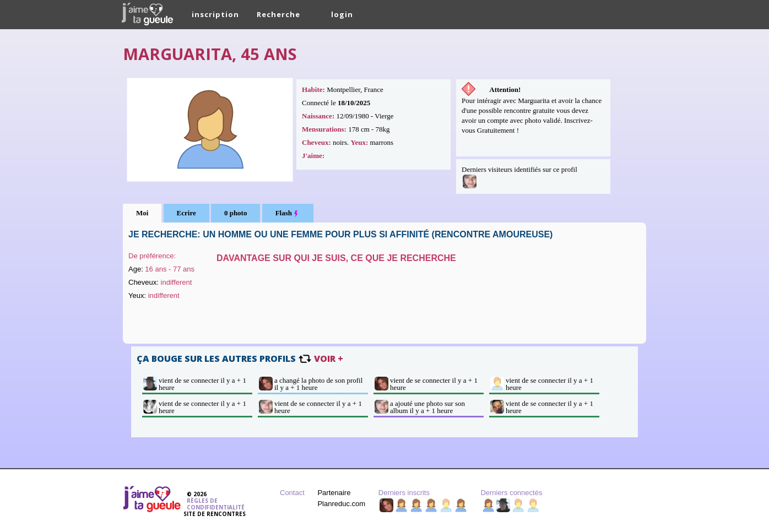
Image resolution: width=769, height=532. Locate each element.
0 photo (236, 213)
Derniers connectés (511, 493)
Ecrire (186, 213)
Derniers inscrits (404, 493)
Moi (142, 213)
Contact (292, 493)
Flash (288, 213)
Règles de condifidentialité (216, 504)
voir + (329, 359)
